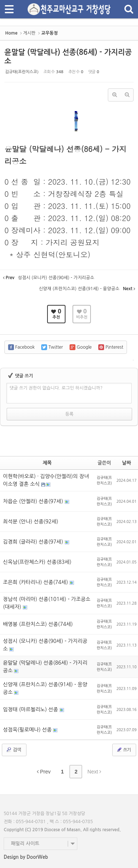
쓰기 (123, 750)
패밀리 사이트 (25, 844)
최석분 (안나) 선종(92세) (31, 522)
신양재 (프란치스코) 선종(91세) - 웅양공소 (45, 688)
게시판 (29, 33)
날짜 (127, 463)
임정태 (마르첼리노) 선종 (31, 709)
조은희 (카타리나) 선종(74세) (36, 582)
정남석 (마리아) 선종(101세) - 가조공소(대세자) (47, 603)
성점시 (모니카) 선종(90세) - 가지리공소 (45, 645)
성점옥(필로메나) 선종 (28, 730)
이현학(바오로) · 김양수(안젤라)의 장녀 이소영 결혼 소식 (46, 480)
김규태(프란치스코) (22, 72)
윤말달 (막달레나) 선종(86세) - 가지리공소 (45, 667)
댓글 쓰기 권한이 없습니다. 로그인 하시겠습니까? (56, 388)
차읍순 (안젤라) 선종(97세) (34, 501)
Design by (26, 857)
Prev (44, 772)
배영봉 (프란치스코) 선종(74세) (38, 624)
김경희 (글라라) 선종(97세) (34, 542)
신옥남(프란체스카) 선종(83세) (37, 562)
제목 (47, 463)
